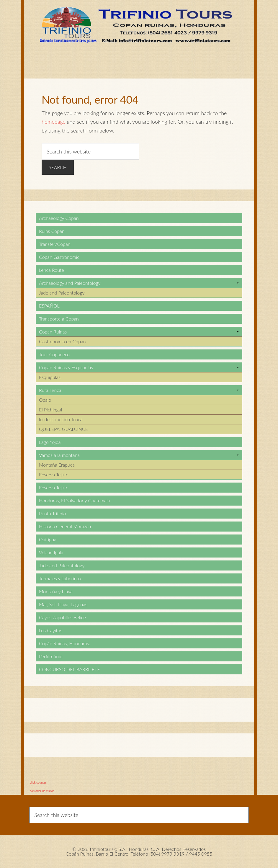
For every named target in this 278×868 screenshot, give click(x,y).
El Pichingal (50, 410)
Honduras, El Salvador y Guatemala (74, 500)
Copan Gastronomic (59, 257)
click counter (38, 783)
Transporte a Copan (59, 319)
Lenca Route (51, 270)
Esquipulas (50, 377)
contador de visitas (42, 791)
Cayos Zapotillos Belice (62, 617)
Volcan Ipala (51, 552)
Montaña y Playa (56, 591)
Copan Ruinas (53, 332)
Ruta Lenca (50, 390)
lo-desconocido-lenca (61, 419)
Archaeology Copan (59, 218)
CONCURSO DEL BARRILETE (69, 669)
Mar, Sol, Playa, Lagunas (63, 604)
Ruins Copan (52, 231)
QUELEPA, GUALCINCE (63, 429)
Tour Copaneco (54, 354)
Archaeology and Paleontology (70, 283)
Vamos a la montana (59, 455)
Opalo (45, 400)
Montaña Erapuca (57, 465)
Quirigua (48, 539)
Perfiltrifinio (51, 656)
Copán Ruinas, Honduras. (64, 643)
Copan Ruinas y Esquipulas (66, 367)
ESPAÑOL (49, 306)
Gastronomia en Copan (62, 341)
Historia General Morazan (65, 526)
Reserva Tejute (54, 474)
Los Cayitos (51, 630)
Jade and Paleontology (62, 293)
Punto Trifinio (52, 513)
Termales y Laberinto (60, 578)
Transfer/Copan (55, 244)
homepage (54, 122)
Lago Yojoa (50, 442)
